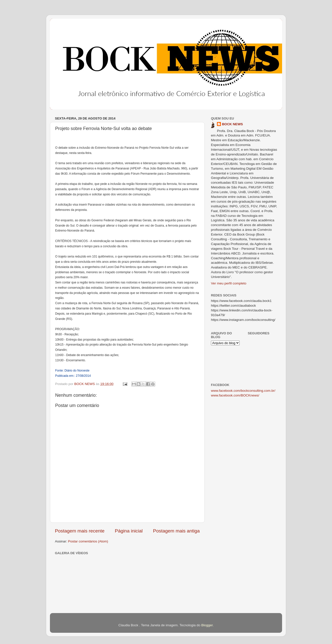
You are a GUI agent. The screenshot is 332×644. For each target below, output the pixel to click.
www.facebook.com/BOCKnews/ (235, 395)
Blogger (207, 625)
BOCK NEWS (232, 124)
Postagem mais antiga (176, 531)
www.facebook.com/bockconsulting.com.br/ (243, 391)
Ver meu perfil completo (229, 283)
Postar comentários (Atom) (88, 541)
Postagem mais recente (80, 531)
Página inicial (129, 531)
